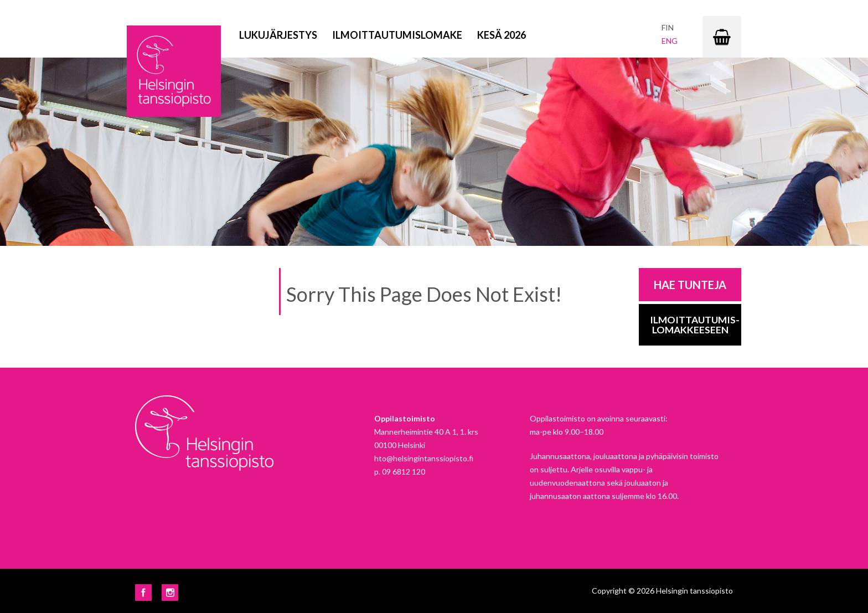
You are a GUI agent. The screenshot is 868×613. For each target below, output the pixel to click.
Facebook (143, 593)
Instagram (170, 593)
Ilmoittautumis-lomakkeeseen (695, 325)
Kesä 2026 (502, 35)
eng (670, 41)
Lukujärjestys (278, 35)
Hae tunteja (690, 285)
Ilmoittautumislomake (397, 35)
